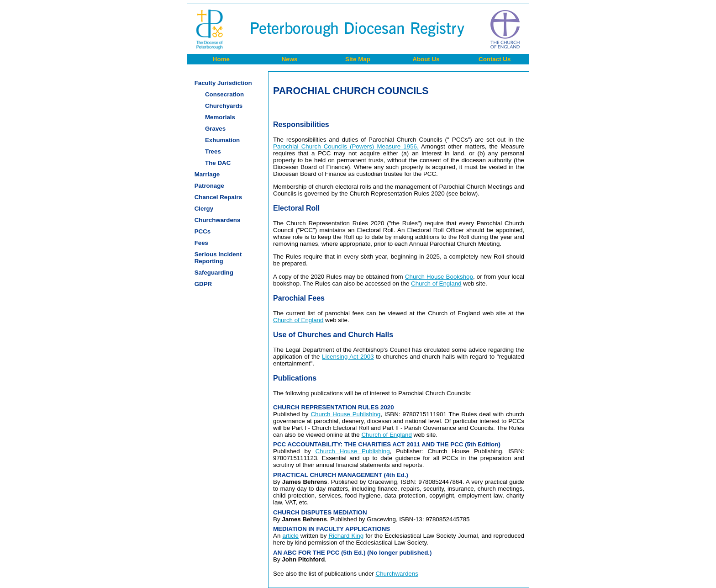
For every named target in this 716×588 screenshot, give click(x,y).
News (290, 59)
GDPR (203, 284)
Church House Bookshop (439, 277)
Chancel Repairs (218, 197)
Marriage (207, 174)
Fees (201, 243)
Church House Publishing (345, 414)
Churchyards (224, 106)
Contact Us (495, 59)
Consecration (224, 94)
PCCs (203, 231)
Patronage (209, 186)
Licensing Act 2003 (348, 357)
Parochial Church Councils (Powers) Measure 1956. (346, 146)
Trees (213, 151)
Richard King (346, 536)
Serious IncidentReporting (218, 258)
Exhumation (222, 140)
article (290, 536)
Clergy (204, 209)
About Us (426, 59)
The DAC (218, 163)
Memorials (220, 117)
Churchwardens (218, 220)
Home (221, 59)
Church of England (436, 283)
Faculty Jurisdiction (223, 83)
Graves (215, 129)
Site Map (358, 59)
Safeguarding (214, 273)
